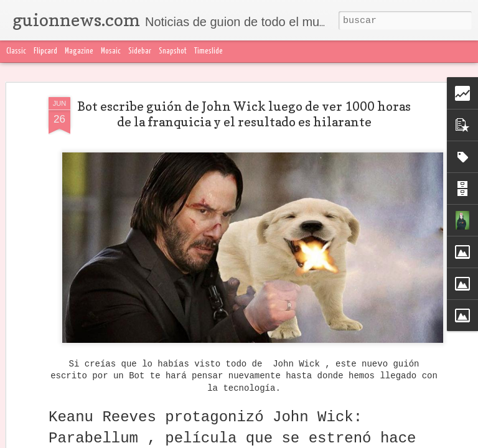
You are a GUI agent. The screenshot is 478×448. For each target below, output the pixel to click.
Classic (16, 51)
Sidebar (140, 51)
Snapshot (173, 51)
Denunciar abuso (296, 441)
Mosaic (111, 51)
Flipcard (45, 51)
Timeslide (209, 51)
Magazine (79, 51)
